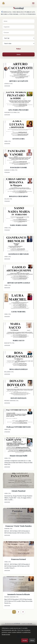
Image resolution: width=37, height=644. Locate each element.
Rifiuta (32, 640)
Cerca (18, 54)
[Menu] (33, 3)
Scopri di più (6, 634)
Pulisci (18, 49)
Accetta (25, 640)
